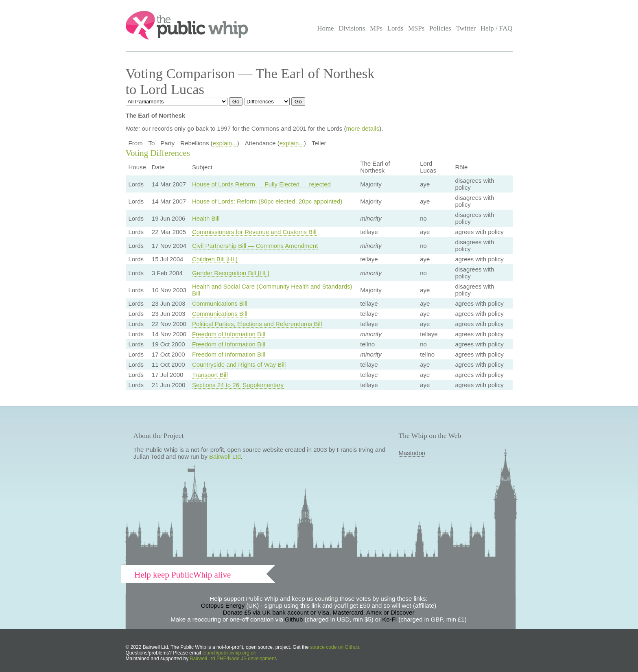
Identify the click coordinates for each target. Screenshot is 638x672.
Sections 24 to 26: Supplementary (238, 385)
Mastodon (412, 453)
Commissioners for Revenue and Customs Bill (254, 232)
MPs (376, 28)
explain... (225, 143)
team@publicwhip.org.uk (229, 653)
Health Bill (206, 218)
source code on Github (335, 647)
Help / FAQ (497, 28)
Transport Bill (210, 375)
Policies (440, 28)
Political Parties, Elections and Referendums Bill (257, 324)
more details (363, 128)
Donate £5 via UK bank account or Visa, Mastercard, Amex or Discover (319, 612)
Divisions (352, 28)
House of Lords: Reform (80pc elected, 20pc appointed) (267, 201)
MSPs (416, 28)
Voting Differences (158, 153)
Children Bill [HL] (215, 259)
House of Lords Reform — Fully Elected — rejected (261, 184)
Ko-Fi (389, 619)
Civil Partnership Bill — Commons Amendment (255, 246)
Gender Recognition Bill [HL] (231, 273)
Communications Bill (220, 303)
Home (325, 28)
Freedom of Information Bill (229, 334)
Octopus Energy (223, 605)
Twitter (466, 28)
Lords (395, 28)
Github (294, 619)
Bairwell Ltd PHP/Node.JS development (233, 659)
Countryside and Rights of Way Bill (239, 364)
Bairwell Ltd (225, 456)
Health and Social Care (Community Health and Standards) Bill (272, 290)
